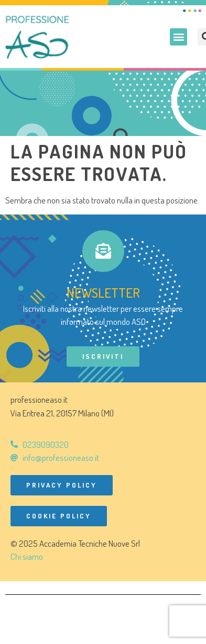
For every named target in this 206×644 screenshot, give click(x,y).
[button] (178, 37)
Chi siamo (27, 556)
